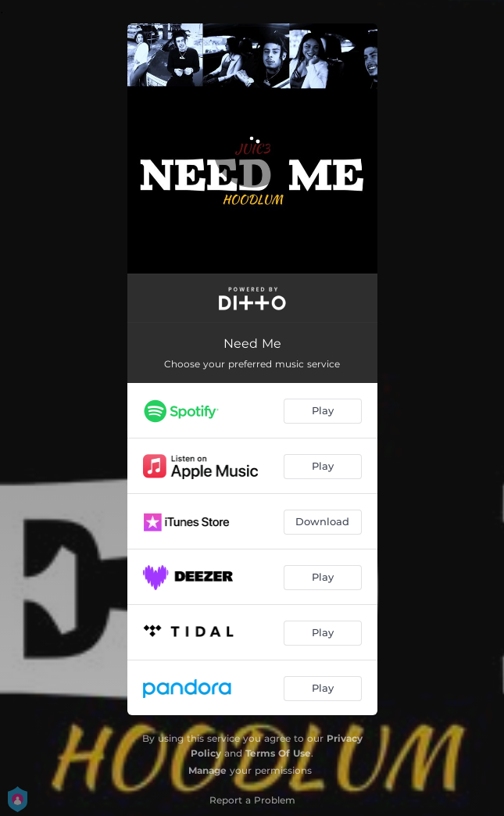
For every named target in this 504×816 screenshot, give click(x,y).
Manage (207, 770)
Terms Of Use (278, 753)
